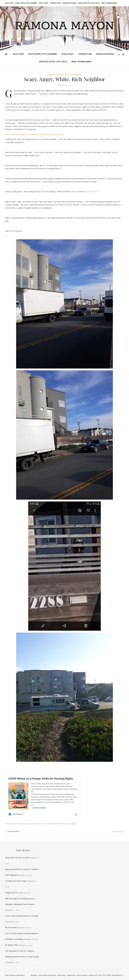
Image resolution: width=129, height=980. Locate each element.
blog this (9, 3)
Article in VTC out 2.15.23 (89, 3)
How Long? (44, 3)
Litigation (76, 75)
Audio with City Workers (26, 3)
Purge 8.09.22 (11, 893)
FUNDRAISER (92, 192)
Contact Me (55, 3)
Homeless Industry (58, 75)
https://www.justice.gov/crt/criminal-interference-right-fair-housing (34, 134)
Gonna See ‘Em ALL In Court (17, 857)
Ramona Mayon (64, 26)
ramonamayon (14, 831)
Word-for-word (69, 3)
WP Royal (21, 975)
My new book (11, 927)
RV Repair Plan (11, 945)
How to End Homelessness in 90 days (22, 916)
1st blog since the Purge (16, 881)
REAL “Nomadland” (109, 3)
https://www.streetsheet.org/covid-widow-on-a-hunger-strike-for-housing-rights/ (41, 824)
